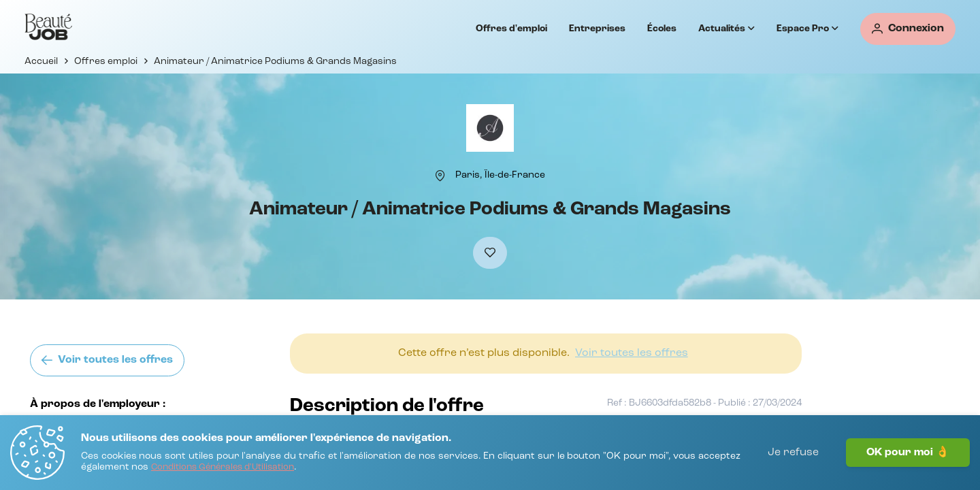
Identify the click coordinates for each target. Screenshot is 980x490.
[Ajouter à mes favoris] (490, 253)
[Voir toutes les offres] (107, 360)
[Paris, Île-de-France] (500, 175)
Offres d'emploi (511, 29)
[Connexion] (908, 29)
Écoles (662, 29)
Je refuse (793, 453)
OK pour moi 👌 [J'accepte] (908, 453)
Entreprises (597, 29)
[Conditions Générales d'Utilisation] (223, 468)
